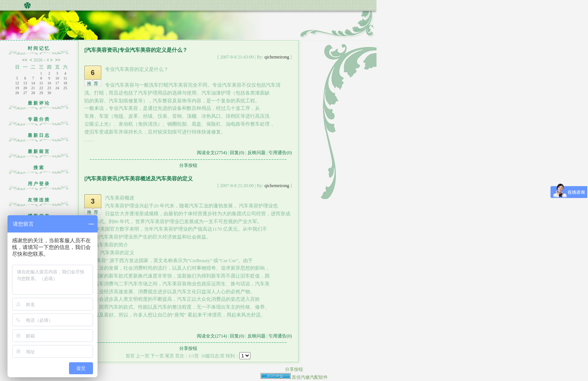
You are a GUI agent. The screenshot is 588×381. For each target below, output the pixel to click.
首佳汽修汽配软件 (310, 377)
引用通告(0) (280, 153)
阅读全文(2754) (212, 153)
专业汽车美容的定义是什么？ (153, 50)
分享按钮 (188, 165)
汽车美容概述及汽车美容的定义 (156, 179)
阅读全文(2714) (212, 336)
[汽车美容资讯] (102, 50)
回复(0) (237, 153)
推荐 (94, 84)
